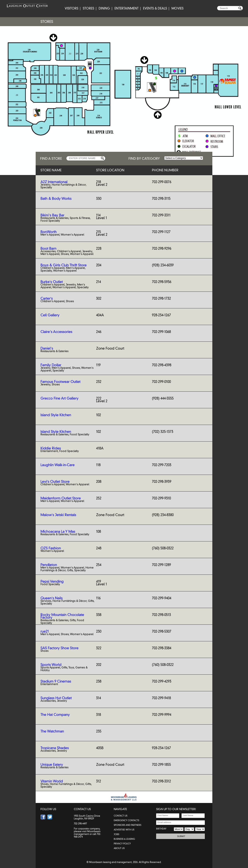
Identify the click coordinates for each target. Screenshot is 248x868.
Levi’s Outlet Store (55, 482)
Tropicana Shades (55, 748)
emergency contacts (126, 820)
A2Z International (54, 182)
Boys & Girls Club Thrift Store (64, 265)
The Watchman (52, 731)
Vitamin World (52, 781)
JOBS (116, 834)
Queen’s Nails (52, 598)
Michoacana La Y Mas (58, 532)
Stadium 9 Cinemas (56, 681)
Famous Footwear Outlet (60, 382)
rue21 (45, 631)
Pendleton (49, 565)
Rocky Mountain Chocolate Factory (62, 616)
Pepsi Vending (52, 582)
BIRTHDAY (161, 829)
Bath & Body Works (56, 199)
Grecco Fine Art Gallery (59, 398)
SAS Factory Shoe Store (59, 648)
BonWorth (49, 232)
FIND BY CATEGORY (144, 158)
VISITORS (71, 8)
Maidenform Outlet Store (61, 498)
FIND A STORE (51, 158)
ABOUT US (119, 848)
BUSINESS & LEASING (124, 839)
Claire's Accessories (56, 332)
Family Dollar (51, 365)
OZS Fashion (51, 548)
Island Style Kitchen (56, 415)
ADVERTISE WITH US (124, 830)
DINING (104, 8)
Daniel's (47, 348)
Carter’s (47, 298)
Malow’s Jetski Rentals (58, 515)
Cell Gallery (50, 315)
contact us (121, 816)
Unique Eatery (52, 765)
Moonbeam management (87, 833)
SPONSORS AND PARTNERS (127, 825)
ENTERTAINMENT (127, 8)
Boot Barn (48, 249)
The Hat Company (55, 715)
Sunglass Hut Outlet (56, 698)
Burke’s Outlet (52, 282)
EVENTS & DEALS (155, 8)
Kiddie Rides (51, 448)
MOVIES (177, 8)
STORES (88, 8)
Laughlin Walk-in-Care (58, 465)
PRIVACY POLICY (122, 844)
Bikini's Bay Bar (52, 215)
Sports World (51, 665)
